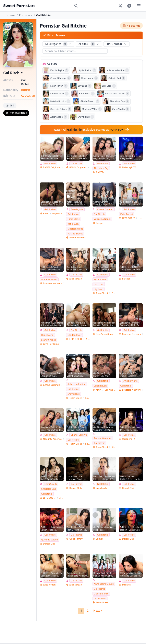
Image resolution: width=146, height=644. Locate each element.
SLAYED (100, 172)
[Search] (76, 6)
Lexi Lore (99, 284)
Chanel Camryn (105, 209)
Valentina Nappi (102, 219)
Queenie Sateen (50, 540)
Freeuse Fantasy (114, 293)
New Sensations (104, 334)
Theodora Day (101, 168)
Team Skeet (102, 293)
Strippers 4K (129, 439)
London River (74, 335)
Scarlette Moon (49, 279)
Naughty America (52, 439)
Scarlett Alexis (49, 340)
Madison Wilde (75, 229)
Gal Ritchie (50, 163)
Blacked (126, 279)
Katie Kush (73, 224)
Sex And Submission (111, 390)
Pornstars (25, 15)
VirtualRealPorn (78, 237)
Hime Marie (74, 219)
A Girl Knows (88, 339)
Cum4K (100, 539)
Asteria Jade (77, 209)
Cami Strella (51, 484)
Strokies (126, 585)
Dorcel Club (75, 488)
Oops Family (76, 539)
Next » (98, 610)
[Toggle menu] (139, 6)
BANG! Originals (52, 167)
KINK (46, 213)
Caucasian (28, 96)
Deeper (100, 223)
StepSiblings (114, 447)
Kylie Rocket (126, 214)
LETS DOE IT (128, 218)
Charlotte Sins (49, 489)
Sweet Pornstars (19, 6)
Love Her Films (51, 344)
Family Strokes (88, 398)
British (26, 90)
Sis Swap (88, 444)
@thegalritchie (16, 113)
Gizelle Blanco (101, 594)
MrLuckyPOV (129, 167)
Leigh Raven (100, 386)
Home (11, 15)
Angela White (130, 381)
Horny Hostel (141, 218)
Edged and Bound (58, 213)
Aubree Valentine (76, 384)
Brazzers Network (53, 283)
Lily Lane (99, 289)
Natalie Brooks (75, 234)
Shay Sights (74, 394)
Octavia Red (100, 598)
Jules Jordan (76, 279)
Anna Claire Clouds (104, 584)
